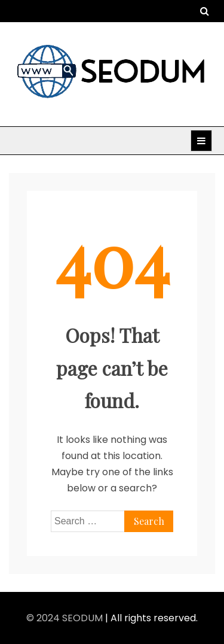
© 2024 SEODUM (66, 618)
